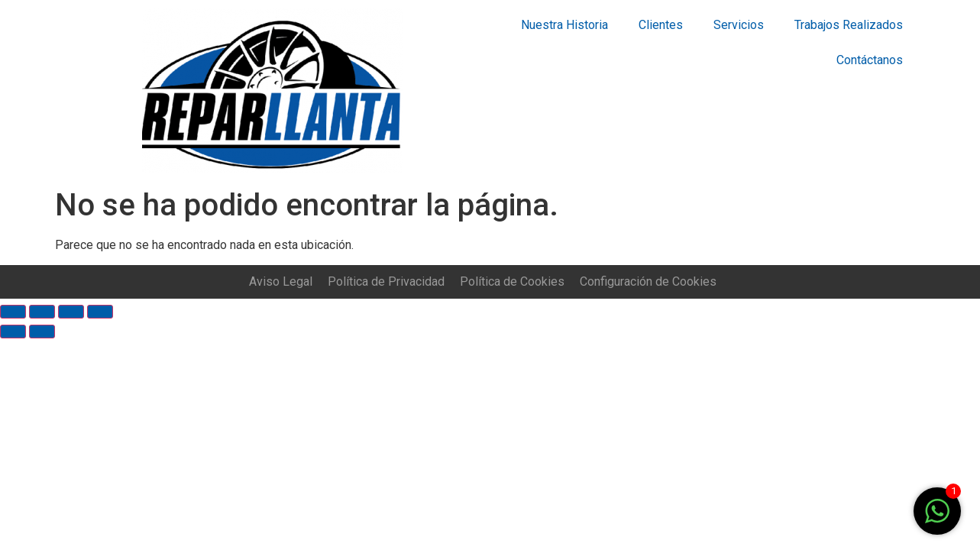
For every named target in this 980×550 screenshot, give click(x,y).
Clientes (661, 25)
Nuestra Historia (564, 25)
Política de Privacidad (386, 281)
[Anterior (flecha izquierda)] (13, 332)
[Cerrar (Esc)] (13, 312)
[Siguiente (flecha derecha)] (42, 332)
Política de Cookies (512, 281)
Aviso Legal (281, 281)
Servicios (739, 25)
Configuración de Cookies (648, 281)
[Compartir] (42, 312)
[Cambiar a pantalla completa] (71, 312)
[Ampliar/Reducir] (100, 312)
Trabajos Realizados (849, 25)
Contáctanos (870, 60)
